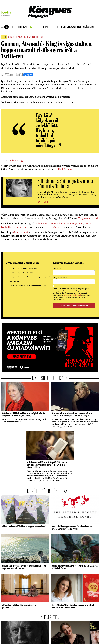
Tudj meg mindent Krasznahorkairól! (80, 21)
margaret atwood (28, 37)
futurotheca (48, 27)
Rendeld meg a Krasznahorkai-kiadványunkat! (76, 27)
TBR (14, 27)
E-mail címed (59, 269)
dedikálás (11, 37)
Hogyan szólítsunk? (61, 278)
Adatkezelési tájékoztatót (72, 295)
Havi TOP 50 (35, 27)
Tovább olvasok (43, 202)
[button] (2, 27)
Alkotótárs (23, 27)
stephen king (38, 37)
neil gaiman (18, 37)
